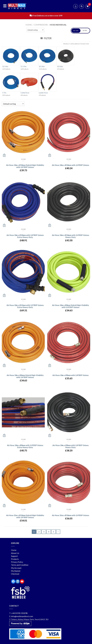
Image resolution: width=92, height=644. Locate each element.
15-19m (23, 66)
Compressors (41, 25)
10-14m (5, 66)
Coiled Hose (25, 93)
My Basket (16, 571)
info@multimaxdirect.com (22, 616)
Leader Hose (43, 93)
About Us (15, 553)
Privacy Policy (17, 562)
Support (14, 556)
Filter (46, 38)
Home (29, 25)
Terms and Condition (20, 565)
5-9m (4, 93)
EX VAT (85, 30)
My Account (16, 568)
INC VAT (76, 31)
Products (15, 559)
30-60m (60, 66)
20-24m (42, 66)
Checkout (15, 574)
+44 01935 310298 (19, 613)
